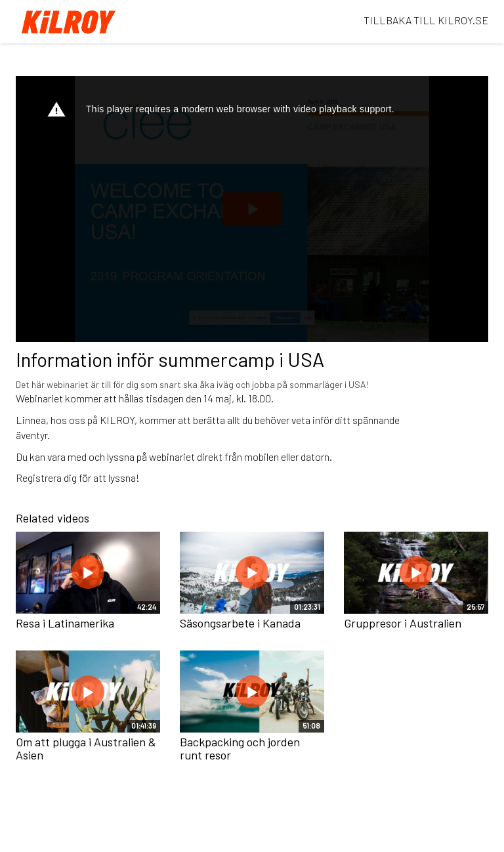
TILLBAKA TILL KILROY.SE (426, 20)
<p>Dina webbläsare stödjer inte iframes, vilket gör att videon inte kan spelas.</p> (252, 209)
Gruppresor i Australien (403, 623)
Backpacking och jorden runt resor (240, 748)
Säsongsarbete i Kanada (240, 623)
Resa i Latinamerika (65, 623)
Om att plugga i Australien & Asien (86, 748)
